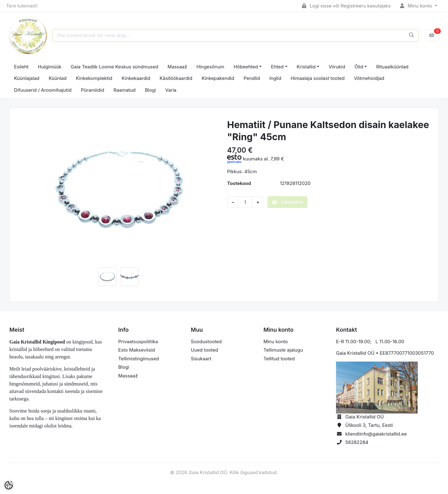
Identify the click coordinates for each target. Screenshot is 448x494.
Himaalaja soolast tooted (318, 78)
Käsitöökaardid (176, 78)
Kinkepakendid (218, 78)
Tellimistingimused (139, 359)
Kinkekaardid (136, 78)
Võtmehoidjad (369, 78)
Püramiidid (93, 90)
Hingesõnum (210, 67)
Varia (171, 90)
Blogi (150, 90)
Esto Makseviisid (137, 350)
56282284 (357, 442)
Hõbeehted (246, 67)
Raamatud (125, 90)
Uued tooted (204, 350)
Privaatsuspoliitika (138, 342)
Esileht (21, 67)
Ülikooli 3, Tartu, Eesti (369, 425)
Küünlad (58, 78)
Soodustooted (206, 342)
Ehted (277, 67)
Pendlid (252, 78)
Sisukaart (201, 359)
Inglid (275, 78)
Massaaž (177, 67)
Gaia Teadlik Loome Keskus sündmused (114, 67)
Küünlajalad (27, 78)
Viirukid (337, 67)
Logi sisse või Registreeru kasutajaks (346, 6)
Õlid (359, 67)
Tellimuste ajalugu (283, 350)
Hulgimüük (50, 67)
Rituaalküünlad (392, 67)
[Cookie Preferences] (9, 485)
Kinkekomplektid (94, 78)
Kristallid (306, 67)
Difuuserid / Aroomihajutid (43, 90)
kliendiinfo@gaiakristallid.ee (376, 434)
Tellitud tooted (279, 359)
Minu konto (417, 6)
